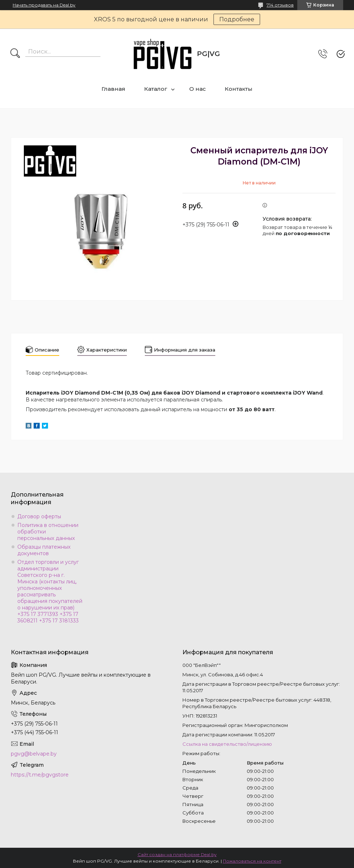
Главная (113, 89)
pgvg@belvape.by (34, 754)
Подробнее (237, 19)
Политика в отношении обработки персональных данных (48, 532)
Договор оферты (39, 516)
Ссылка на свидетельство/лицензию (227, 744)
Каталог (156, 89)
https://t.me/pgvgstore (40, 775)
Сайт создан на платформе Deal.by (177, 854)
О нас (198, 89)
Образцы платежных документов (44, 550)
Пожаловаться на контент (252, 861)
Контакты (239, 89)
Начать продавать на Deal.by (44, 5)
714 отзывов (280, 5)
